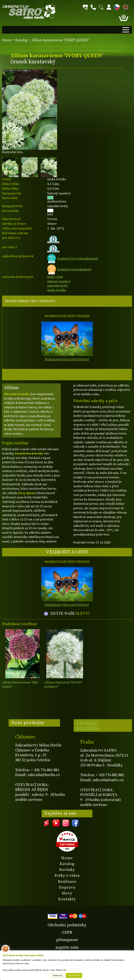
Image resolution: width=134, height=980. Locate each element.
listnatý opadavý (59, 281)
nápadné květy (58, 286)
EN (125, 6)
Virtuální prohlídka (88, 725)
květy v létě (55, 277)
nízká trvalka (57, 290)
